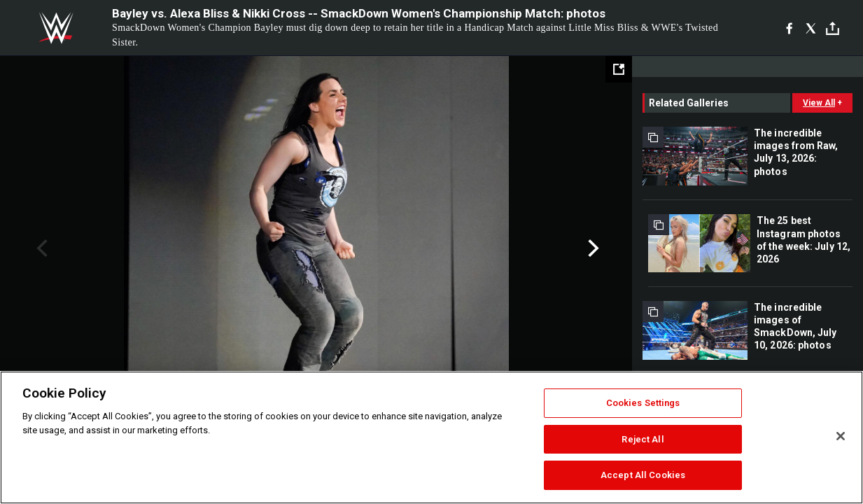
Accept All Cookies (643, 475)
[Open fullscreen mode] (619, 69)
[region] (431, 437)
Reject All (643, 439)
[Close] (841, 436)
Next (592, 248)
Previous (40, 248)
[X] (811, 28)
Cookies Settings (643, 403)
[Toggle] (833, 28)
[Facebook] (789, 28)
